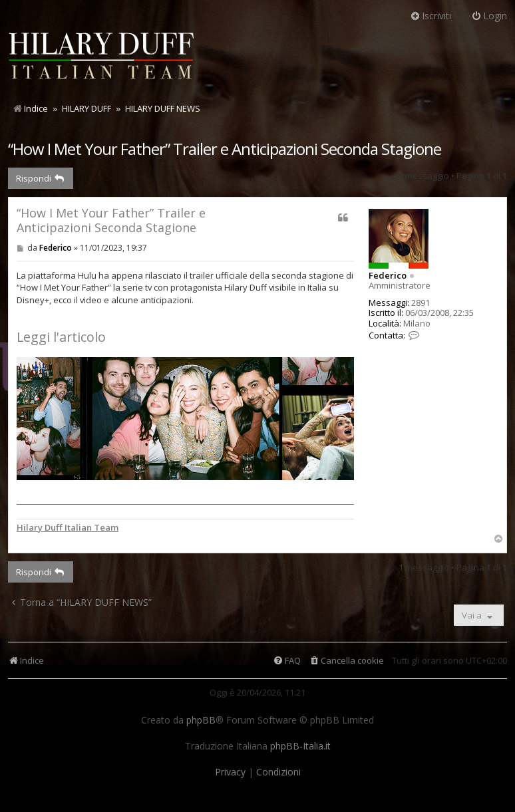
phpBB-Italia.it (300, 746)
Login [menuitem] (489, 16)
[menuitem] (346, 661)
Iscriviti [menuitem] (430, 16)
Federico (388, 275)
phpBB (201, 720)
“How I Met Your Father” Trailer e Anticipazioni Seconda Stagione (225, 149)
